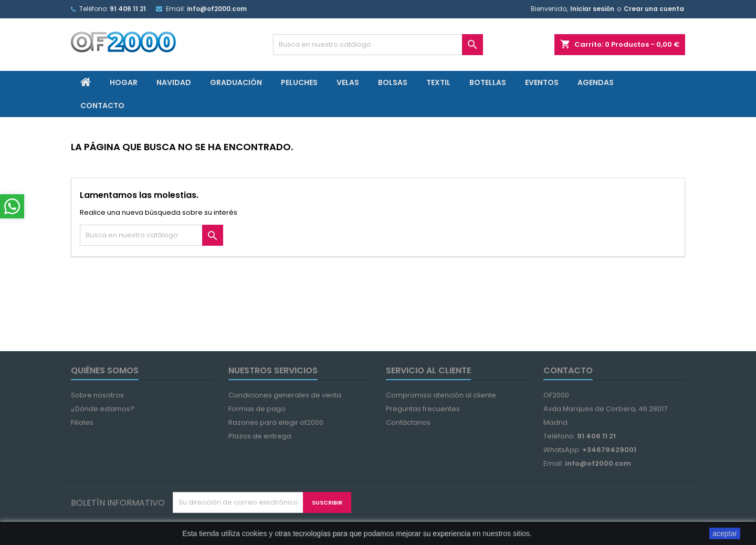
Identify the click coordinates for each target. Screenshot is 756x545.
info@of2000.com (217, 9)
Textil (438, 82)
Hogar (124, 82)
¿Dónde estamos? (103, 409)
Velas (348, 82)
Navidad (174, 82)
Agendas (596, 82)
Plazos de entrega (260, 436)
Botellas (488, 82)
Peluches (299, 82)
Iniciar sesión (592, 9)
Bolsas (393, 82)
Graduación (236, 82)
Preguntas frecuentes (423, 409)
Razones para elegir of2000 (276, 422)
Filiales (82, 422)
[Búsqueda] (378, 45)
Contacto (102, 106)
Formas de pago (257, 409)
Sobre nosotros (97, 395)
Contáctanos (408, 422)
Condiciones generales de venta (285, 395)
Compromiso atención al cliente (441, 395)
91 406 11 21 (128, 9)
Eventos (542, 82)
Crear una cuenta (654, 9)
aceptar (725, 533)
